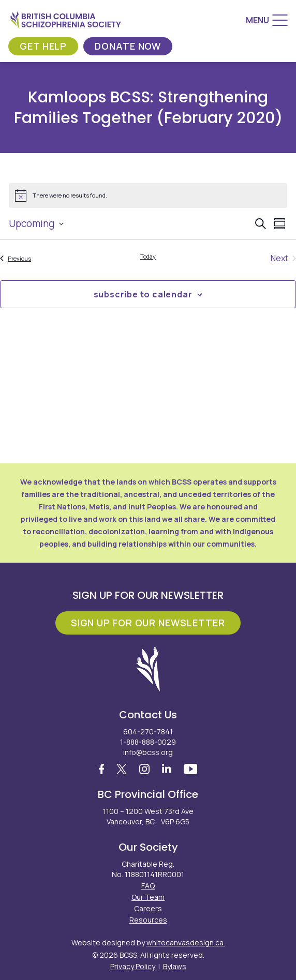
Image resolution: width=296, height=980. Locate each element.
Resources (148, 920)
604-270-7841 (148, 732)
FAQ (148, 886)
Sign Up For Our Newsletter (148, 623)
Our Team (148, 897)
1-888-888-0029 (148, 742)
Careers (148, 908)
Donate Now (128, 46)
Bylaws (175, 966)
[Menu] (267, 20)
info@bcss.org (148, 752)
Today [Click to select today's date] (148, 256)
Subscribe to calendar (143, 294)
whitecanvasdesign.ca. (186, 943)
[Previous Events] (16, 258)
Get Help (43, 46)
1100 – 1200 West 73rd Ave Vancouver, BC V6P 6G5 (148, 816)
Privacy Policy (133, 966)
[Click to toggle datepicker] (36, 224)
